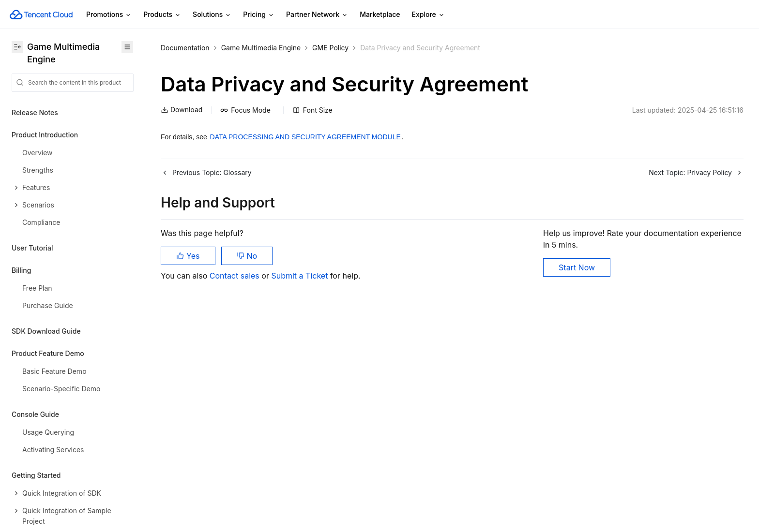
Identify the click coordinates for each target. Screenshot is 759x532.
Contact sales (235, 276)
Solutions (212, 15)
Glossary (26, 484)
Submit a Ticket (300, 276)
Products (162, 15)
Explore (428, 15)
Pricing (259, 15)
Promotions (109, 15)
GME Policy (330, 48)
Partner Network (317, 15)
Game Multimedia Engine (261, 48)
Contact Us (30, 462)
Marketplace (380, 14)
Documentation (185, 48)
